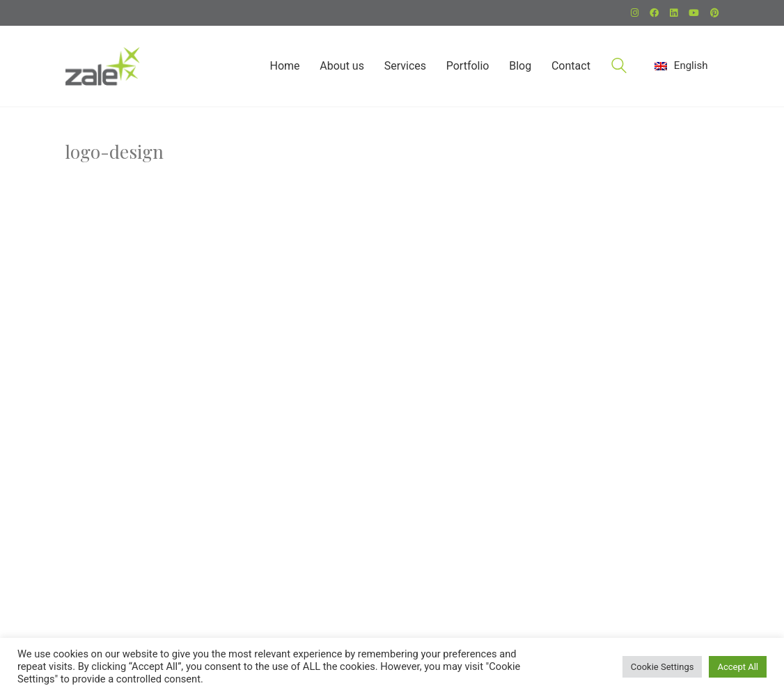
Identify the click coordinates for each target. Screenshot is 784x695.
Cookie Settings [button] (663, 667)
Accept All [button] (738, 667)
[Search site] (619, 68)
